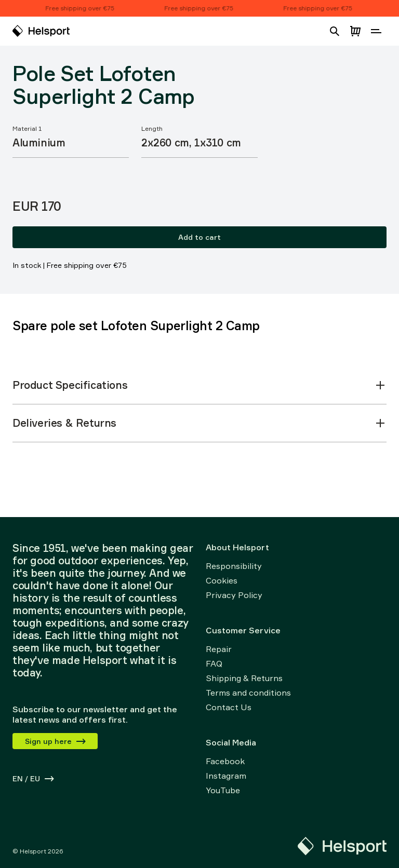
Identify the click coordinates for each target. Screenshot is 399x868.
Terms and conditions (248, 693)
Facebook (225, 761)
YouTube (223, 790)
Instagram (226, 776)
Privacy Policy (234, 595)
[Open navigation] (376, 31)
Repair (219, 649)
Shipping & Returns (244, 678)
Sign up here (56, 741)
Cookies (222, 580)
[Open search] (335, 31)
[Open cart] (355, 31)
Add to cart (199, 237)
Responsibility (234, 566)
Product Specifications (199, 385)
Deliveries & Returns (199, 423)
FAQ (214, 663)
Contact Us (229, 707)
